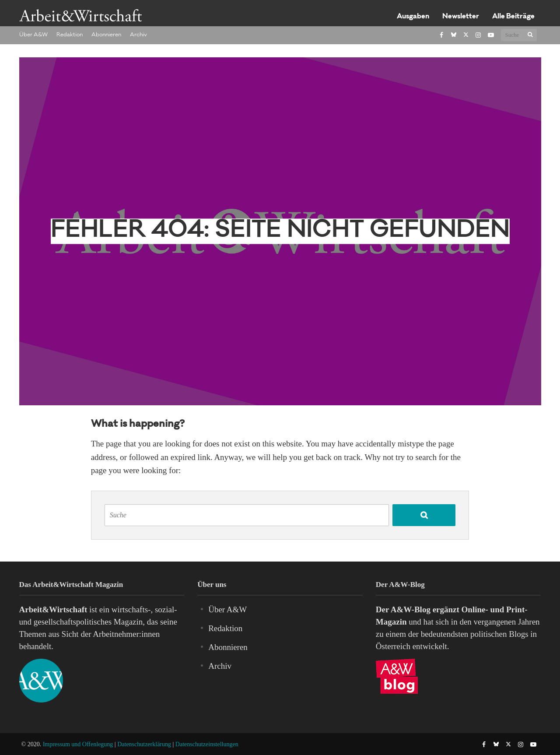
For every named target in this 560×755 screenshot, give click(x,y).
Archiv (138, 35)
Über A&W (33, 35)
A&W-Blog (411, 609)
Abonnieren (106, 35)
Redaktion (70, 35)
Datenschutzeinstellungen (207, 744)
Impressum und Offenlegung (78, 744)
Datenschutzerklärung (144, 744)
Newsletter (461, 17)
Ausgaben (413, 17)
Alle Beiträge (513, 17)
